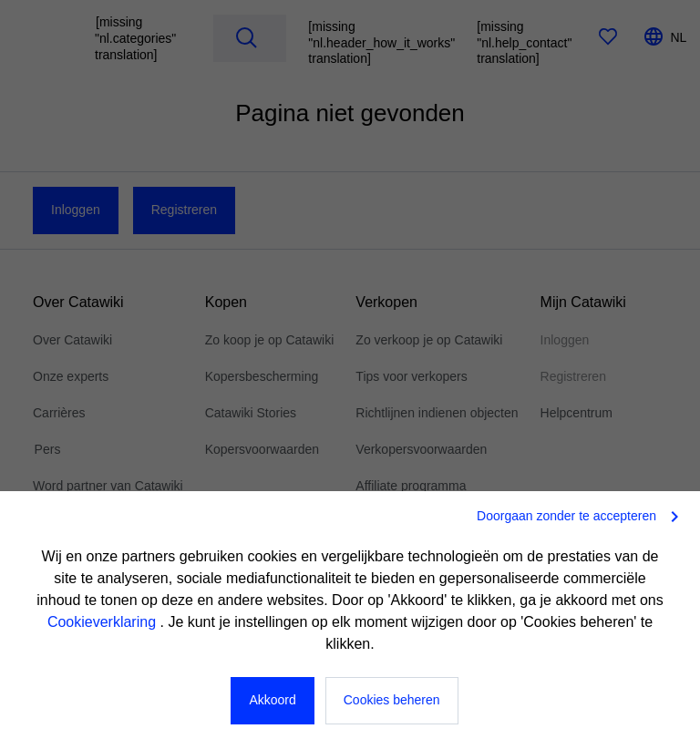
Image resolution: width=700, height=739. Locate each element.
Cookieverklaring (104, 622)
